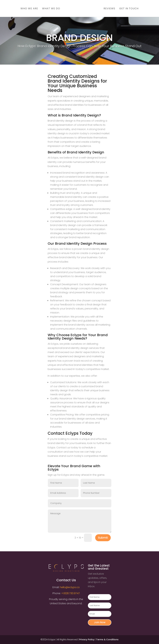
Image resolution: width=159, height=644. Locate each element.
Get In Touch (130, 9)
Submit (103, 538)
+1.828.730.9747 (71, 593)
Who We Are (28, 9)
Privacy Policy (87, 639)
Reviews (110, 9)
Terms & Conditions (107, 639)
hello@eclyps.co (70, 587)
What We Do (50, 9)
